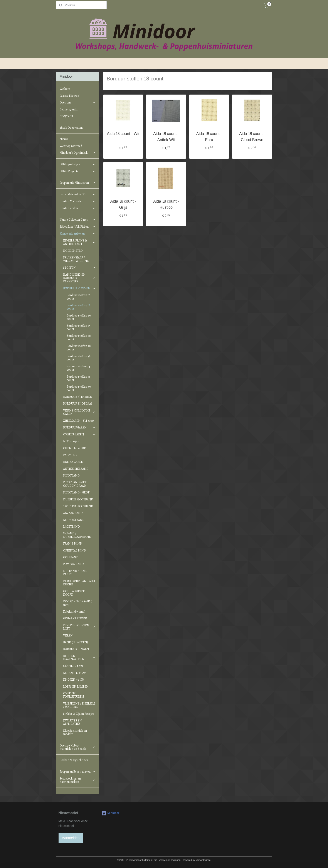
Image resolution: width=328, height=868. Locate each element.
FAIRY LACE (71, 455)
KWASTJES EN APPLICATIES (72, 722)
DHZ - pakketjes (77, 164)
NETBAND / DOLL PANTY (75, 573)
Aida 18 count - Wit (123, 134)
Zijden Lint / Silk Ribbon (77, 227)
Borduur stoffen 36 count (78, 378)
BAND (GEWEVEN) (76, 642)
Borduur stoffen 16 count (78, 297)
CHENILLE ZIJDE (74, 448)
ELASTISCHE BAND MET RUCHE (79, 583)
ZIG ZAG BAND (73, 513)
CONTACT (66, 116)
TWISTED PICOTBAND (78, 506)
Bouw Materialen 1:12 (77, 194)
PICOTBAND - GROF (76, 492)
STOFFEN (79, 268)
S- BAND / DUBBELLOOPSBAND (77, 535)
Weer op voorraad (71, 146)
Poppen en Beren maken (77, 772)
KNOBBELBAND (74, 520)
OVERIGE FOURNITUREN (74, 695)
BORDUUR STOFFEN (79, 288)
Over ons (77, 102)
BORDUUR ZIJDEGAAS (78, 404)
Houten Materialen (77, 201)
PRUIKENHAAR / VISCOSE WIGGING (76, 259)
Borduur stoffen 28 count (79, 337)
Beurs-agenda (69, 109)
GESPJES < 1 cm (73, 666)
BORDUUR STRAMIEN (78, 397)
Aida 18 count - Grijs (123, 205)
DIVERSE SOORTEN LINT (79, 627)
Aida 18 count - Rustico (166, 205)
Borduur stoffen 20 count (79, 317)
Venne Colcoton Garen (77, 220)
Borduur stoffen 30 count (79, 348)
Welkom (65, 89)
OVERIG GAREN (79, 434)
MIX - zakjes (71, 441)
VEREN (68, 636)
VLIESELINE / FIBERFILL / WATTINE (79, 705)
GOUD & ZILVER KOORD (74, 593)
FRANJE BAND (73, 544)
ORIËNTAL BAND (75, 551)
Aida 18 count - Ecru (209, 137)
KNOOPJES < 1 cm (75, 673)
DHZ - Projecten (77, 171)
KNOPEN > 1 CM (74, 680)
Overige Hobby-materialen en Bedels (77, 747)
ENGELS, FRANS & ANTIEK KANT (79, 242)
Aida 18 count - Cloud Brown (252, 137)
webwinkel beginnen (170, 860)
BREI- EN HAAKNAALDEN (79, 658)
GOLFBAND (71, 557)
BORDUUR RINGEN (76, 649)
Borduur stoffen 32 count (79, 358)
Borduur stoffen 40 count (79, 388)
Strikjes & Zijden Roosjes (79, 714)
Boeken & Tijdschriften (74, 760)
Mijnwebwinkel (203, 860)
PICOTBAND (71, 476)
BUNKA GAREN (73, 462)
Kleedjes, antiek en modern (75, 732)
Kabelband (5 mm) (74, 612)
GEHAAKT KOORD (75, 618)
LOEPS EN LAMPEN (76, 687)
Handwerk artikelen (77, 234)
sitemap (148, 860)
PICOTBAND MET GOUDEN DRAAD (75, 484)
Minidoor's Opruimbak (77, 153)
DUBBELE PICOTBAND (78, 499)
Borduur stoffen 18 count (78, 307)
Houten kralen (77, 208)
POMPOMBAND (73, 564)
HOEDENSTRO (73, 251)
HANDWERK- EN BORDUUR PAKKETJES (79, 278)
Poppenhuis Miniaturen (77, 183)
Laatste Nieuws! (70, 96)
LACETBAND (71, 527)
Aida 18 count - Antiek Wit (166, 137)
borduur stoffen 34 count (78, 368)
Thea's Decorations (71, 128)
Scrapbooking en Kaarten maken (77, 780)
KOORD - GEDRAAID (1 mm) (78, 603)
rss (156, 860)
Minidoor (111, 813)
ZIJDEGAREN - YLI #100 (78, 421)
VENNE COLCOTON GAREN (79, 412)
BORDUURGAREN (79, 427)
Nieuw (64, 139)
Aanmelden (71, 838)
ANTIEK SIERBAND (76, 469)
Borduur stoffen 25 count (79, 327)
